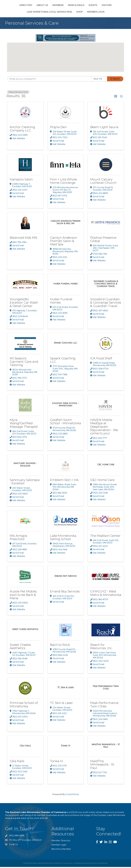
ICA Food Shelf (101, 359)
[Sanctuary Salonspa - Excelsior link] (25, 466)
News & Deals (65, 6)
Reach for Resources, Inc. (101, 647)
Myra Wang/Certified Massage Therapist (24, 424)
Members (47, 6)
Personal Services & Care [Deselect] (18, 93)
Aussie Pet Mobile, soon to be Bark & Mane (23, 596)
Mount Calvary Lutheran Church (103, 182)
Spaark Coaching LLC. (63, 361)
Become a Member (61, 850)
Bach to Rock (60, 646)
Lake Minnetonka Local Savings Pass (57, 13)
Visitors (25, 13)
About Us (32, 6)
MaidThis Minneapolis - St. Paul (102, 765)
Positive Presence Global (103, 240)
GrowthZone (72, 795)
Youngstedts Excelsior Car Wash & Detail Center (24, 303)
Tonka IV (56, 762)
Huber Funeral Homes (61, 302)
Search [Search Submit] (115, 80)
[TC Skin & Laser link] (65, 689)
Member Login (103, 13)
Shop (87, 13)
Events (82, 6)
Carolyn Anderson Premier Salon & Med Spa (64, 242)
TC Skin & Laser (61, 704)
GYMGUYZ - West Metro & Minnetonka (106, 594)
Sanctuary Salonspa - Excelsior (25, 483)
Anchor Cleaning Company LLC (22, 130)
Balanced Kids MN (23, 239)
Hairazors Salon (21, 180)
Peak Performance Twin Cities (104, 706)
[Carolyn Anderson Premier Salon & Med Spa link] (66, 223)
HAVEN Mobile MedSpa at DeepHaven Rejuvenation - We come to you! (104, 428)
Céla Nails (17, 762)
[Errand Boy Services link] (65, 577)
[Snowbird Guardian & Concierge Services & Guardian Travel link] (106, 285)
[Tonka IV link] (65, 747)
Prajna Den (58, 128)
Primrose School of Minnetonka (24, 706)
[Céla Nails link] (25, 747)
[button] (63, 62)
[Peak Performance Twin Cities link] (106, 688)
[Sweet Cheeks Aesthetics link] (25, 630)
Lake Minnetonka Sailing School (63, 538)
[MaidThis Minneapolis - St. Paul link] (106, 747)
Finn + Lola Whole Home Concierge (63, 182)
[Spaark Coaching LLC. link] (66, 344)
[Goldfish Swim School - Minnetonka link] (66, 405)
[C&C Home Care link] (106, 465)
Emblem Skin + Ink (64, 481)
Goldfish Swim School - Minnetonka (65, 422)
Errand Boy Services (65, 592)
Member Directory (61, 841)
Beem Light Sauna (104, 128)
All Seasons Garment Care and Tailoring (24, 363)
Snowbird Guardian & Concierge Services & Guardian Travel (106, 303)
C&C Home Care (102, 481)
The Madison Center (105, 537)
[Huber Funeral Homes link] (65, 285)
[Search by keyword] (50, 80)
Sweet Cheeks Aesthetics (20, 647)
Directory (15, 6)
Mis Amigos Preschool (18, 538)
